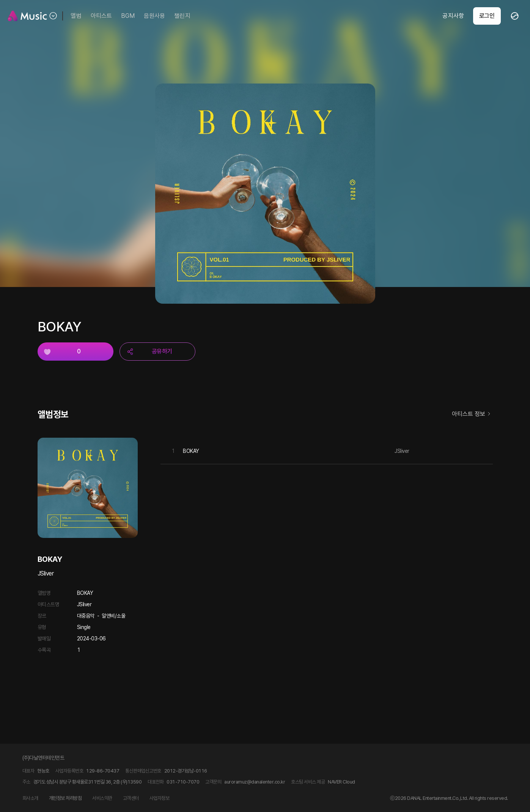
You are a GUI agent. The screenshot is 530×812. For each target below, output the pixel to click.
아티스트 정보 (472, 414)
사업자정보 (160, 798)
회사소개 (30, 798)
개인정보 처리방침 (65, 798)
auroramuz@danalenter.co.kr (255, 782)
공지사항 (453, 16)
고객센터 (131, 798)
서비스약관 (102, 798)
